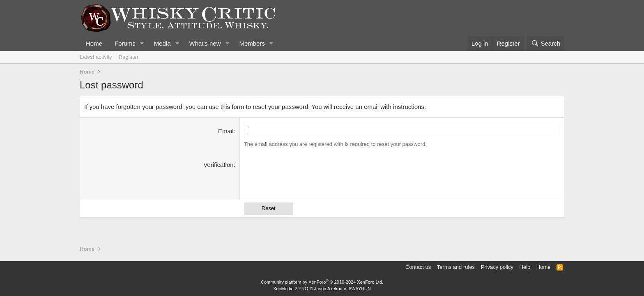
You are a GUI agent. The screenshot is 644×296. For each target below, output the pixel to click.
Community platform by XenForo (322, 282)
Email (226, 131)
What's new (205, 43)
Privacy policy (497, 267)
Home (94, 43)
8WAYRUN (360, 289)
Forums (125, 43)
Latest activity (96, 57)
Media (162, 43)
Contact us (418, 267)
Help (525, 267)
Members (252, 43)
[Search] (546, 43)
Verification (218, 165)
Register (129, 57)
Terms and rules (456, 267)
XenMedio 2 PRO (291, 289)
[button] (142, 43)
